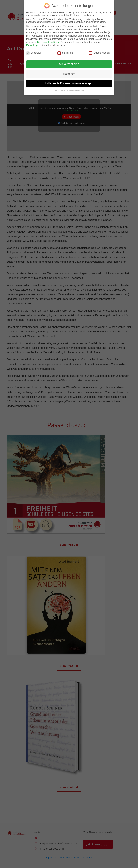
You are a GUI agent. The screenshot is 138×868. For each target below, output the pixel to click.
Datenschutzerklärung (48, 42)
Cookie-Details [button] (60, 91)
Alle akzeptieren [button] (69, 64)
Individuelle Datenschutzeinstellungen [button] (69, 83)
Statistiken (65, 53)
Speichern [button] (69, 74)
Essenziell (34, 53)
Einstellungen (33, 45)
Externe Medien (99, 53)
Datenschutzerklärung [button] (76, 91)
